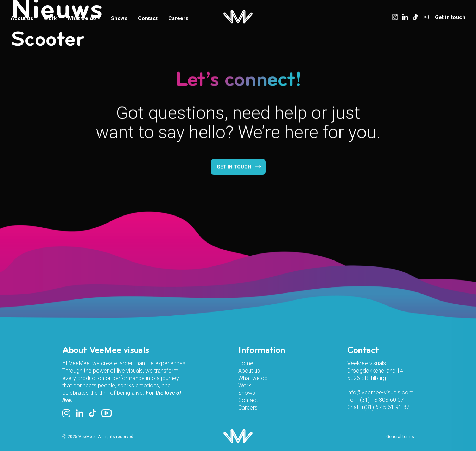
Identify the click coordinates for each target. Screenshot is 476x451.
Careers (178, 18)
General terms (400, 437)
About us (22, 18)
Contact (148, 18)
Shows (119, 18)
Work (50, 18)
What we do (84, 18)
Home (246, 363)
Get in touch (450, 17)
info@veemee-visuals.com (380, 392)
